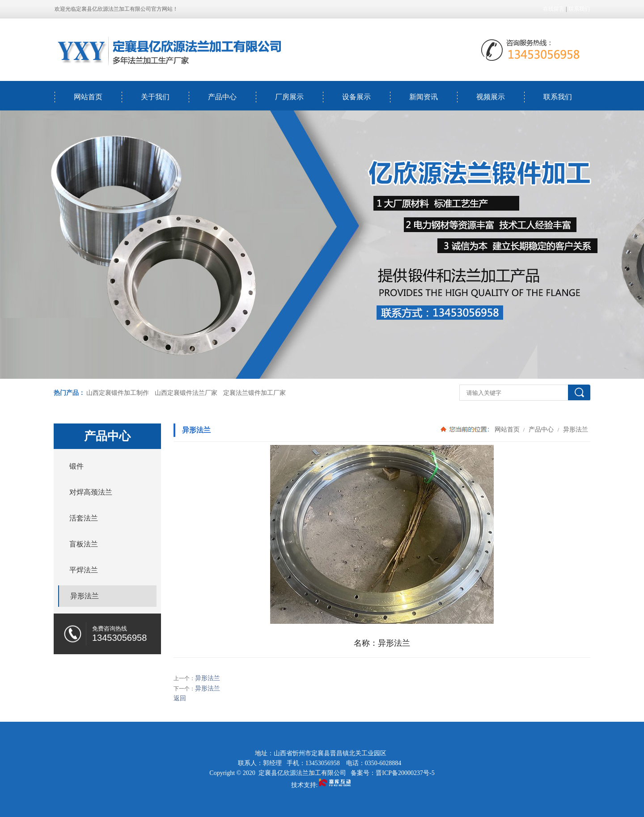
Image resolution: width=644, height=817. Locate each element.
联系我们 (579, 9)
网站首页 (88, 97)
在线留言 (554, 9)
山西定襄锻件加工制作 (118, 393)
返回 (180, 698)
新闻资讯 (424, 97)
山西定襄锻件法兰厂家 (186, 393)
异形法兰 (575, 429)
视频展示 (491, 97)
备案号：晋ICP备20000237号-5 (392, 773)
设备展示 (356, 97)
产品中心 (222, 97)
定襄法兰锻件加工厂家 (254, 393)
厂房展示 (289, 97)
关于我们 (155, 97)
